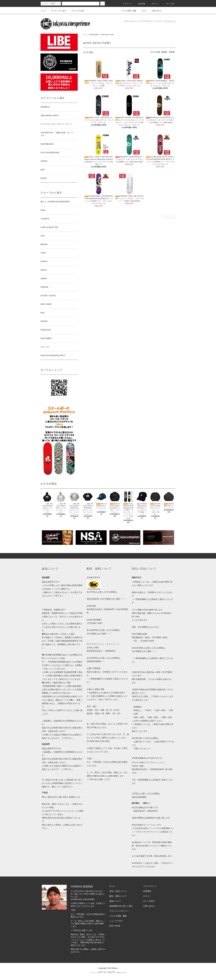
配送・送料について (118, 896)
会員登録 (140, 4)
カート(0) (168, 4)
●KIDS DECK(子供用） (108, 35)
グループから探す (76, 11)
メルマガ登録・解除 (127, 11)
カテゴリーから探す (57, 11)
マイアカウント (150, 886)
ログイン (153, 4)
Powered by (108, 973)
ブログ (142, 11)
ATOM (118, 926)
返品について (115, 901)
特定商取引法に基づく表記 (121, 906)
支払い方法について (118, 891)
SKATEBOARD (94, 35)
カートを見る (149, 901)
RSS (111, 926)
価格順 (164, 52)
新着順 (172, 52)
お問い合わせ (155, 11)
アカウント (126, 4)
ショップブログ (116, 921)
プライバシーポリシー (119, 911)
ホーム (44, 11)
